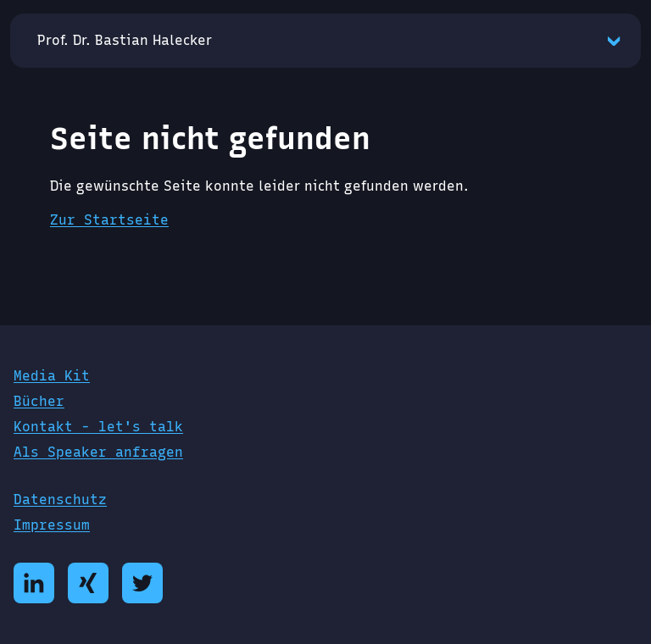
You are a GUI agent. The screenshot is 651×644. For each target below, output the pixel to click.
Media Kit (52, 376)
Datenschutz (60, 500)
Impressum (52, 525)
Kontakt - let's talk (98, 427)
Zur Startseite (109, 220)
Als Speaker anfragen (98, 452)
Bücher (39, 401)
